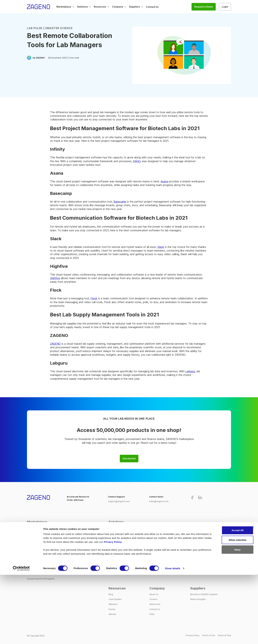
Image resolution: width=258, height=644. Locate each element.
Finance (153, 549)
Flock (94, 298)
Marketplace (37, 522)
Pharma (194, 539)
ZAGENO (55, 344)
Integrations (114, 554)
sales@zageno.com (159, 501)
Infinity (137, 161)
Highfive (55, 278)
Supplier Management (119, 539)
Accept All (222, 599)
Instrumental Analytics (38, 559)
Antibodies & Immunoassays (41, 534)
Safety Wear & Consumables (41, 574)
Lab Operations (157, 539)
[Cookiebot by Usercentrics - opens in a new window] (21, 638)
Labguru (190, 371)
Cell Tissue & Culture (37, 544)
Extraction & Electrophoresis (41, 554)
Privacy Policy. (158, 611)
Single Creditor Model (119, 544)
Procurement (156, 544)
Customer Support (118, 559)
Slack (161, 247)
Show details (173, 638)
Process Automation (118, 564)
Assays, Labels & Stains (38, 539)
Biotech (194, 534)
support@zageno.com (119, 501)
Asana (164, 181)
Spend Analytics (116, 549)
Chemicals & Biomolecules (40, 549)
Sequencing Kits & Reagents (41, 579)
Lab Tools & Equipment (38, 564)
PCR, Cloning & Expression (40, 569)
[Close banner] (253, 596)
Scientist (154, 534)
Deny (222, 619)
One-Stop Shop (116, 534)
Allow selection (222, 609)
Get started (129, 459)
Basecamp (120, 202)
